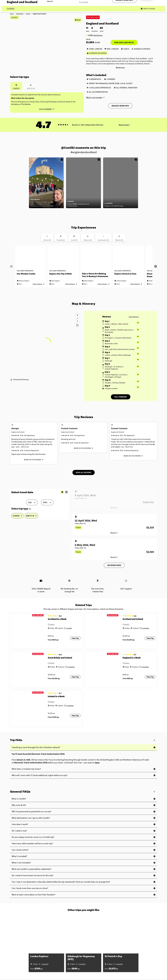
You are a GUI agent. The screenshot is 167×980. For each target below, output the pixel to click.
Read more (25, 447)
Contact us (129, 2)
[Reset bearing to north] (77, 321)
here (97, 745)
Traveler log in (150, 2)
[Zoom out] (77, 318)
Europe (28, 14)
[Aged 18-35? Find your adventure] (122, 8)
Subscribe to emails (139, 2)
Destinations (20, 14)
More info (113, 533)
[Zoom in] (77, 315)
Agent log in (158, 2)
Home (12, 14)
